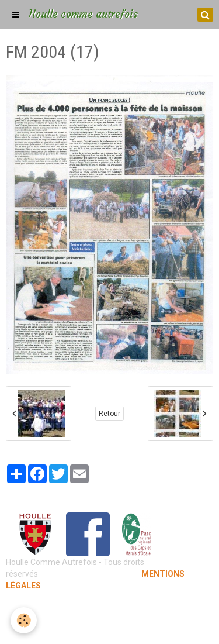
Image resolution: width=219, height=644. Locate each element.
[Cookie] (24, 620)
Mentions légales (109, 609)
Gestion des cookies (109, 626)
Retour (109, 414)
